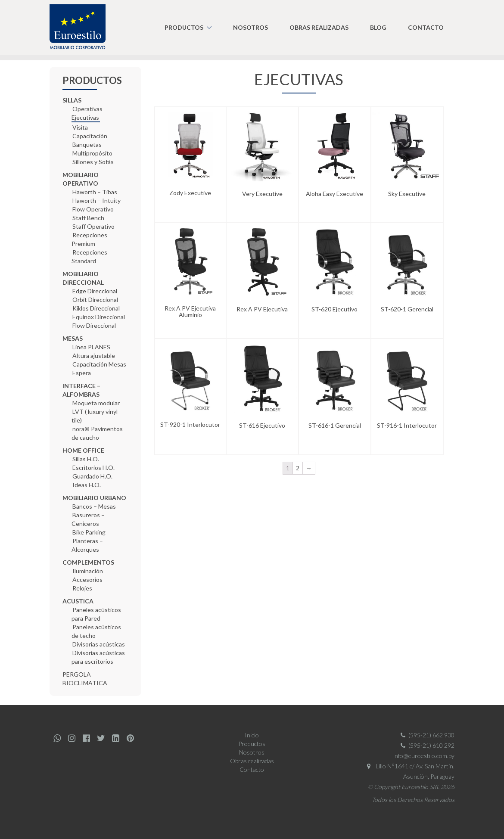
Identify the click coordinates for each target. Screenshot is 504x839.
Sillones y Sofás (93, 162)
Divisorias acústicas (99, 644)
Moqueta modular (96, 403)
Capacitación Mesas (99, 364)
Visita (80, 127)
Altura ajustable (94, 356)
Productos (184, 27)
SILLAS (72, 100)
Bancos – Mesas (94, 506)
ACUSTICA (78, 601)
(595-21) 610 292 (426, 745)
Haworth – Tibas (95, 192)
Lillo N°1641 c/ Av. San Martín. (409, 766)
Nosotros (250, 27)
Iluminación (88, 571)
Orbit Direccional (95, 300)
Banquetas (87, 144)
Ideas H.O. (87, 485)
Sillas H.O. (86, 459)
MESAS (73, 338)
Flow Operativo (93, 209)
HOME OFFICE (83, 450)
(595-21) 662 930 (426, 735)
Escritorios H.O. (93, 468)
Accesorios (87, 580)
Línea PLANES (91, 347)
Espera (82, 373)
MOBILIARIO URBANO (94, 498)
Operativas (87, 109)
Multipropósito (92, 153)
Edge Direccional (95, 291)
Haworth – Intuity (96, 200)
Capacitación (90, 136)
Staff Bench (88, 218)
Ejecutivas (85, 117)
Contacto (426, 27)
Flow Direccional (94, 325)
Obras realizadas (319, 27)
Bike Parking (89, 532)
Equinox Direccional (99, 317)
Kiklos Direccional (96, 308)
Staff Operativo (93, 226)
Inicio (252, 735)
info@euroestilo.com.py (424, 756)
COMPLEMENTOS (88, 562)
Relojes (82, 588)
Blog (378, 27)
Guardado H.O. (92, 476)
